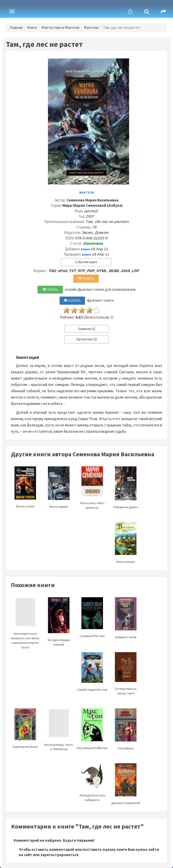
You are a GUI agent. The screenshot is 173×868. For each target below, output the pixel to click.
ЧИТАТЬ (50, 290)
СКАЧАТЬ (72, 301)
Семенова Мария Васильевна (92, 200)
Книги (32, 27)
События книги (86, 262)
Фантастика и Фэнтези (60, 27)
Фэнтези (91, 27)
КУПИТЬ (86, 278)
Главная (16, 27)
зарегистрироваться (59, 855)
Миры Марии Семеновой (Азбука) (92, 205)
